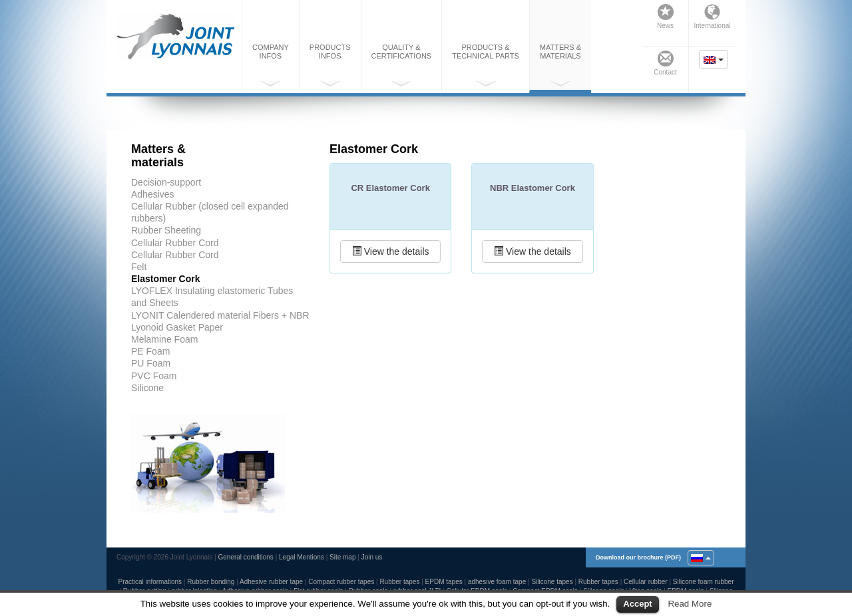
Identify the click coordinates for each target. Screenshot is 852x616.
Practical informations (150, 582)
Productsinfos (330, 65)
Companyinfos (271, 65)
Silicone (147, 388)
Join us (372, 557)
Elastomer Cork (165, 279)
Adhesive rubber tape (271, 582)
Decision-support (166, 182)
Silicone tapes (552, 582)
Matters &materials (560, 65)
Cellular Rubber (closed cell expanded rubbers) (210, 212)
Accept (637, 604)
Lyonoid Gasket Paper (177, 327)
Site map (342, 557)
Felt (139, 267)
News (665, 17)
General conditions (245, 557)
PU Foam (151, 363)
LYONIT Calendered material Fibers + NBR (220, 315)
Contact (665, 63)
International (712, 17)
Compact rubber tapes (341, 582)
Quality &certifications (402, 65)
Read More (690, 604)
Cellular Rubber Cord (175, 243)
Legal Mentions (302, 557)
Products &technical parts (486, 65)
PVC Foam (154, 376)
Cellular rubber (646, 582)
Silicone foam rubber (704, 582)
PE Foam (150, 351)
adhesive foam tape (497, 582)
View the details (391, 251)
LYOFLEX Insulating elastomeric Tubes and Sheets (212, 297)
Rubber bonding (211, 582)
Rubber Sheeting (166, 230)
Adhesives (153, 194)
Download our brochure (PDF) (638, 557)
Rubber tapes (399, 582)
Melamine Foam (164, 339)
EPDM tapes (444, 582)
